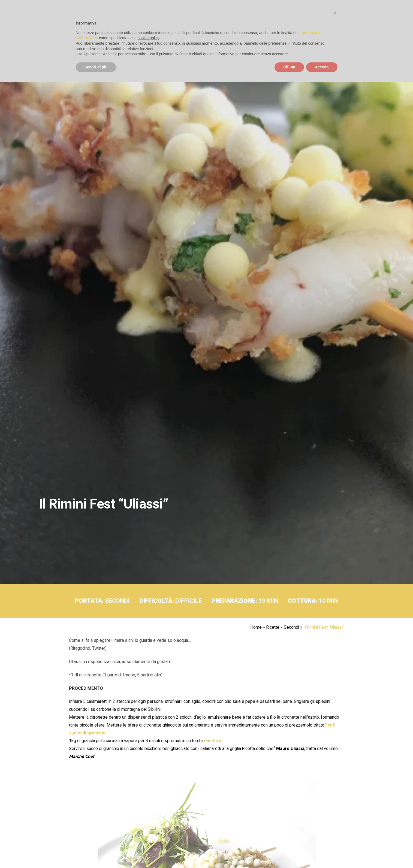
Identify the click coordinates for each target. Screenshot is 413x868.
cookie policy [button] (148, 38)
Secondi (291, 627)
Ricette (273, 627)
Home (256, 627)
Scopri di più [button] (96, 67)
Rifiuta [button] (289, 67)
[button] (335, 13)
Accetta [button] (322, 67)
